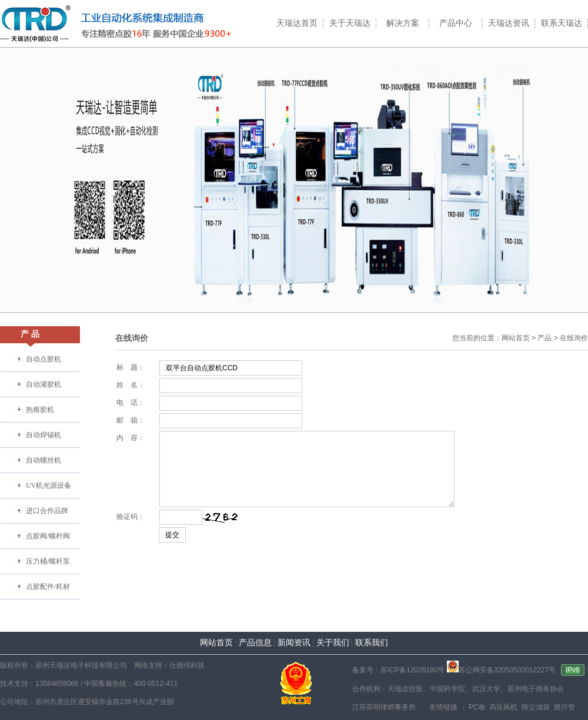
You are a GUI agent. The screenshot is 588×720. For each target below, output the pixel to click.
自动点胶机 (44, 359)
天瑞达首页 (297, 23)
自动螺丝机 (44, 460)
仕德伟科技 (187, 665)
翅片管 (563, 707)
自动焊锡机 (44, 435)
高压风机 (502, 707)
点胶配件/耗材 (48, 587)
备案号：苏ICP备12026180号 (398, 670)
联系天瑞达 (562, 23)
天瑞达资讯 (509, 23)
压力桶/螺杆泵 (48, 561)
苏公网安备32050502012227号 (501, 670)
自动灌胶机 (44, 384)
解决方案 (403, 23)
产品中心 (456, 23)
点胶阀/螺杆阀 (48, 536)
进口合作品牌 (47, 511)
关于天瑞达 (350, 23)
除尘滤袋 (535, 707)
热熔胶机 (40, 410)
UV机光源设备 (49, 485)
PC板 (476, 707)
